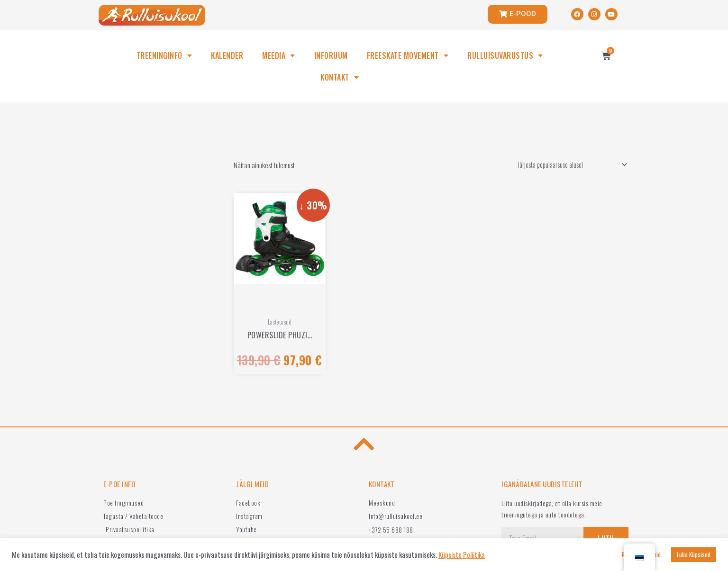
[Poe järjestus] (567, 165)
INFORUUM (331, 55)
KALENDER (227, 55)
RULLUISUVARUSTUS (505, 55)
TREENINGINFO (164, 55)
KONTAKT (340, 77)
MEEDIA (279, 55)
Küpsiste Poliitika (462, 555)
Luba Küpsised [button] (694, 554)
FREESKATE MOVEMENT (408, 55)
